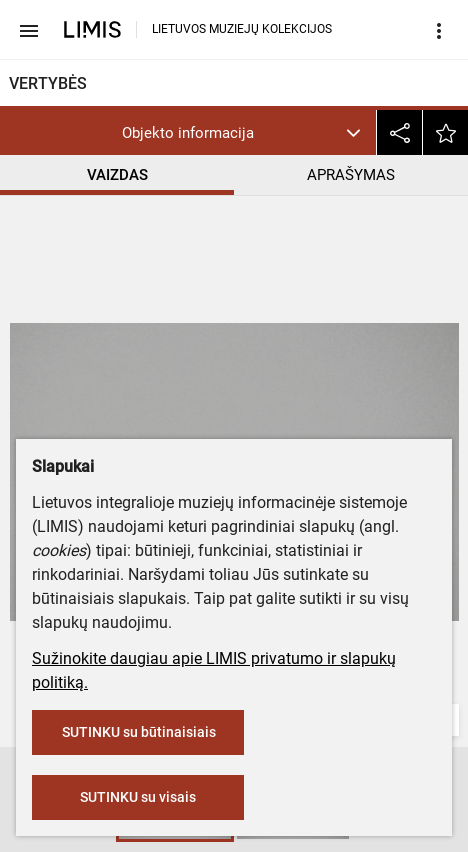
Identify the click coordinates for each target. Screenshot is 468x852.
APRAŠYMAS (351, 175)
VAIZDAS (117, 175)
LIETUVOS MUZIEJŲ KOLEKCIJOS (242, 29)
